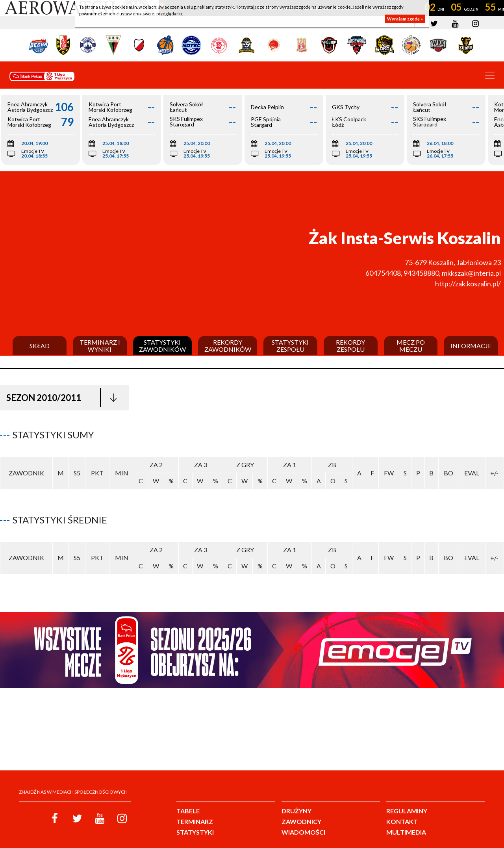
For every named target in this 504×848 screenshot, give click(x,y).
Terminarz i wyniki (100, 346)
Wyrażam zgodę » (405, 19)
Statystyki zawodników (162, 346)
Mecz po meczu (411, 346)
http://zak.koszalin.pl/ (468, 284)
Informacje (471, 346)
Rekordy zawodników (228, 346)
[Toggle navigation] (490, 75)
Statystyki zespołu (290, 346)
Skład (40, 346)
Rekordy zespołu (350, 346)
